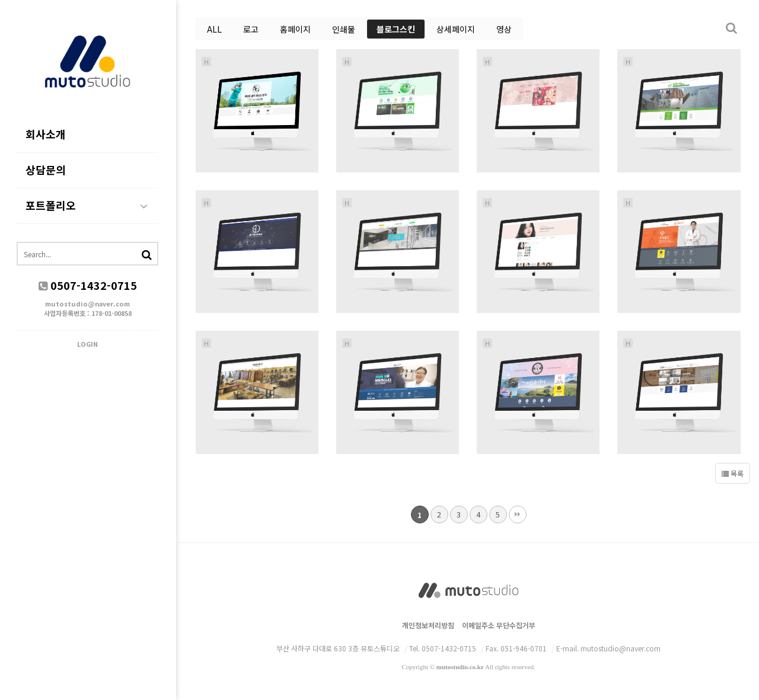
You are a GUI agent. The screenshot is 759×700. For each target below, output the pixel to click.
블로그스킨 (396, 29)
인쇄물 (344, 29)
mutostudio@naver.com (89, 304)
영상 (504, 29)
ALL (214, 29)
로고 (251, 29)
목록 (733, 473)
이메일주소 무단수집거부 (499, 625)
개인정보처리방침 (428, 625)
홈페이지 (295, 29)
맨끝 (518, 514)
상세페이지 (456, 29)
